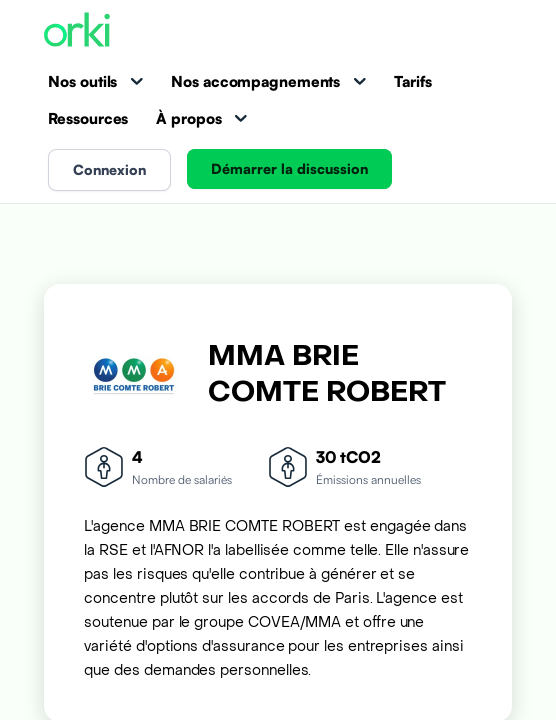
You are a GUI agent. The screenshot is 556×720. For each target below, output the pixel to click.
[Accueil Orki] (77, 31)
